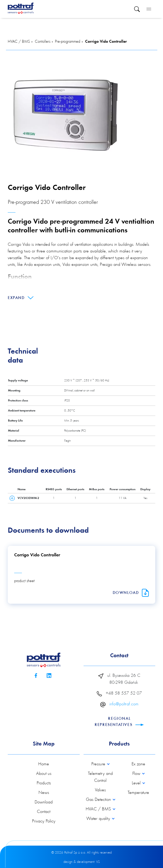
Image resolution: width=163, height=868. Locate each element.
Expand (21, 298)
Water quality (99, 819)
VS (98, 862)
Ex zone (138, 764)
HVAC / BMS (19, 42)
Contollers (43, 42)
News (44, 793)
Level (137, 783)
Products (44, 783)
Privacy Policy (44, 821)
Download (131, 593)
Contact (44, 812)
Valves (100, 790)
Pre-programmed (68, 42)
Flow (137, 774)
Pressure (99, 764)
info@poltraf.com (124, 704)
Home (44, 764)
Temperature (138, 793)
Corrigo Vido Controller (106, 42)
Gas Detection (99, 800)
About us (44, 774)
